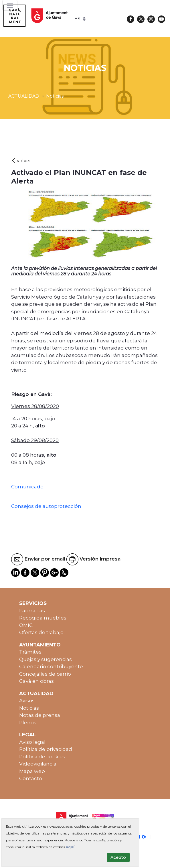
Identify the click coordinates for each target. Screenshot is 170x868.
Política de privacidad (46, 749)
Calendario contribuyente (51, 666)
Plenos (28, 723)
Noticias (29, 708)
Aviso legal (32, 742)
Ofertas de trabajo (41, 632)
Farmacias (32, 611)
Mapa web (32, 771)
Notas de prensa (40, 715)
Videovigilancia (38, 764)
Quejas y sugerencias (46, 659)
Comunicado (27, 487)
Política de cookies (42, 757)
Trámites (30, 652)
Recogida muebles (43, 618)
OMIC (26, 625)
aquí (70, 847)
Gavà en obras (36, 681)
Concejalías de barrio (45, 674)
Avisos (27, 701)
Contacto (31, 778)
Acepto (118, 857)
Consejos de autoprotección (46, 506)
